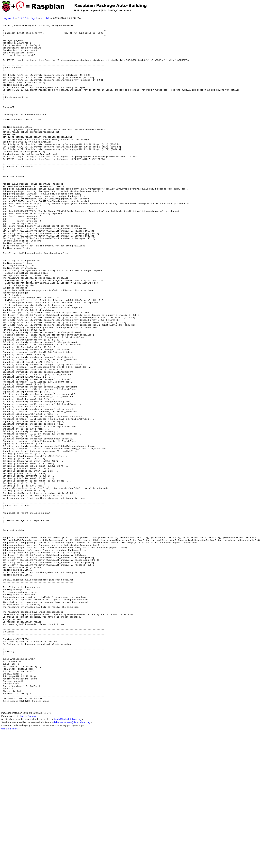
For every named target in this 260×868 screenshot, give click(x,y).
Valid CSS (16, 865)
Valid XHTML (6, 865)
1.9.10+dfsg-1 (28, 18)
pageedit (8, 18)
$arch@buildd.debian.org (67, 856)
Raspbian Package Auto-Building (111, 6)
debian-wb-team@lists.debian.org (72, 859)
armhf (45, 18)
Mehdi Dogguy (28, 853)
